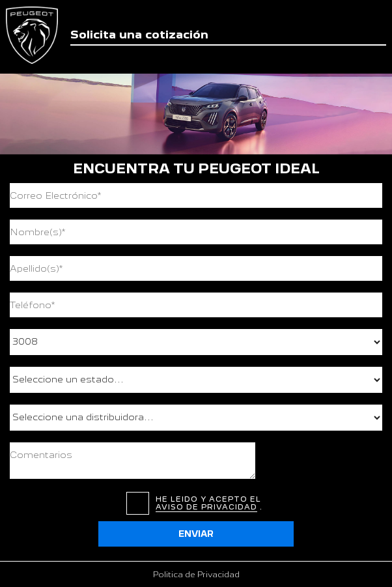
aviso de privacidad (206, 507)
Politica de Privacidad (196, 574)
